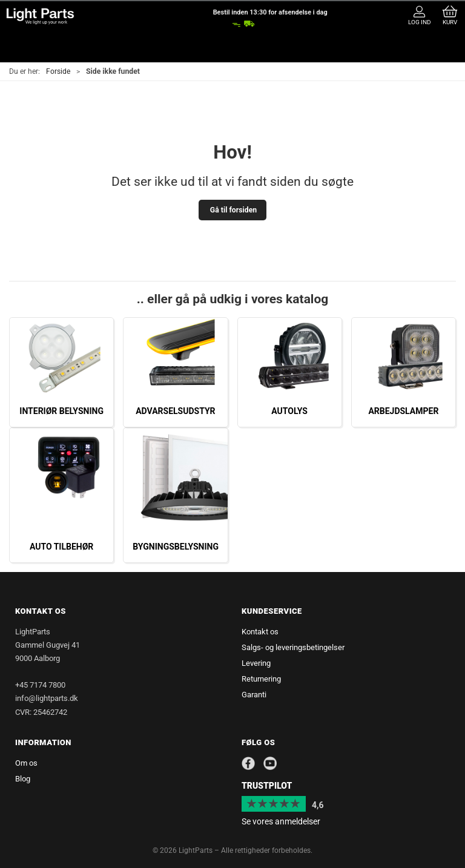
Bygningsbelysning (176, 547)
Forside (58, 71)
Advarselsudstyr (175, 411)
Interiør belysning (61, 411)
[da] (40, 16)
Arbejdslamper (403, 411)
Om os (26, 763)
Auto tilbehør (61, 547)
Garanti (254, 695)
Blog (23, 779)
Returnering (261, 679)
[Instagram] (288, 763)
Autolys (289, 411)
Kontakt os (260, 632)
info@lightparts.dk (47, 698)
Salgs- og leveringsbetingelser (293, 647)
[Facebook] (248, 763)
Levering (256, 663)
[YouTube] (271, 763)
